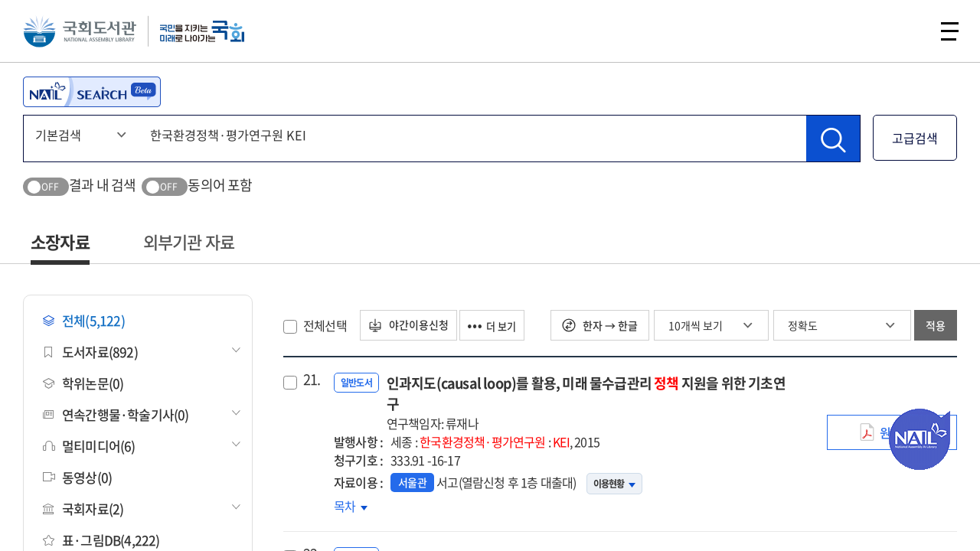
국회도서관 (84, 34)
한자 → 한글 (600, 325)
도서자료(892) (90, 352)
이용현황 (614, 484)
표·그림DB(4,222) (101, 540)
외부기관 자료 (189, 241)
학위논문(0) (83, 383)
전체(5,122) (84, 320)
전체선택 (325, 325)
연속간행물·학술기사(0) (116, 414)
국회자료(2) (83, 509)
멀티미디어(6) (89, 446)
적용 (936, 325)
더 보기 (505, 325)
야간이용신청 (413, 325)
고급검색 (915, 138)
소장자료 (60, 241)
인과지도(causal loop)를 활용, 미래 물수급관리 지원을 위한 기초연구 (591, 403)
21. (312, 380)
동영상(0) (77, 477)
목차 (351, 506)
